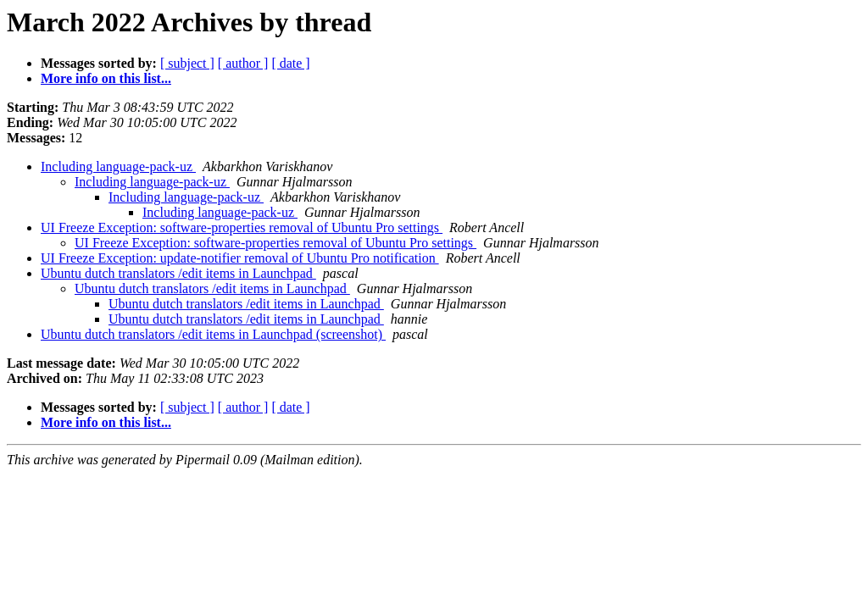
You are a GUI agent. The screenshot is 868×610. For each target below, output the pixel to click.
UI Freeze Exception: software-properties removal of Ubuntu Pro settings (242, 227)
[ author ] (243, 63)
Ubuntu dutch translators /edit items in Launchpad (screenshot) (213, 334)
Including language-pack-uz (118, 166)
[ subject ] (187, 63)
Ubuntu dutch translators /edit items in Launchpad (178, 273)
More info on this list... (106, 78)
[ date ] (290, 63)
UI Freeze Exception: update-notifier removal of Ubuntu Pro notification (240, 258)
